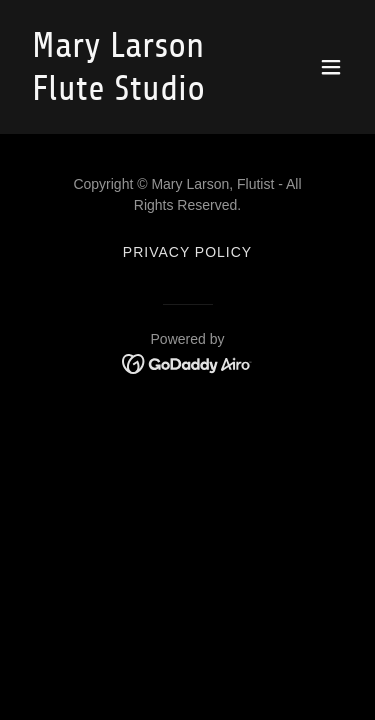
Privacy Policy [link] (187, 252)
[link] (138, 94)
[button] (331, 67)
